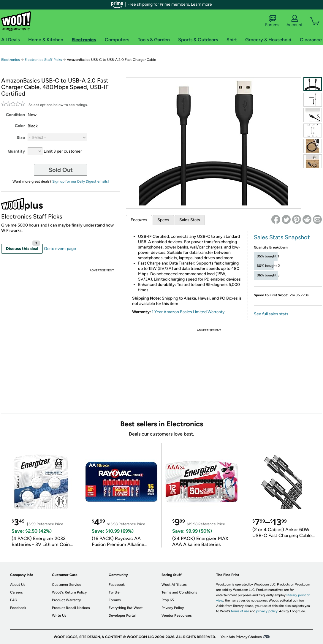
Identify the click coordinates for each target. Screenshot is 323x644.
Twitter (115, 592)
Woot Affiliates (174, 585)
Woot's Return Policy (69, 592)
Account (294, 21)
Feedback (18, 608)
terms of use (240, 611)
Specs (163, 220)
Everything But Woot (126, 608)
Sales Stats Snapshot (282, 237)
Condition (15, 115)
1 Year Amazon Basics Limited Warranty (188, 312)
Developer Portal (122, 615)
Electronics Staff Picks (43, 60)
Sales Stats (190, 220)
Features (139, 220)
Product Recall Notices (71, 608)
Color (20, 126)
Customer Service (67, 585)
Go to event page (60, 249)
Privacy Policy (173, 608)
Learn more (201, 4)
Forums (272, 21)
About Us (18, 585)
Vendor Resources (177, 615)
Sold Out (61, 170)
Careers (16, 592)
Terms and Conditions (179, 592)
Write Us (59, 615)
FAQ (14, 600)
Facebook (117, 585)
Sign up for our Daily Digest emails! (81, 181)
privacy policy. (267, 611)
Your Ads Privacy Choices (241, 637)
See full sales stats (271, 314)
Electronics (11, 60)
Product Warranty (66, 600)
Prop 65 (168, 600)
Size (21, 138)
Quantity (16, 151)
